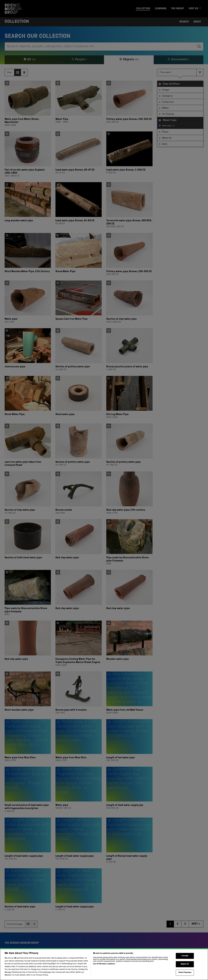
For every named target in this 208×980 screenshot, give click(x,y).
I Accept (185, 969)
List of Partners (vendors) (104, 977)
